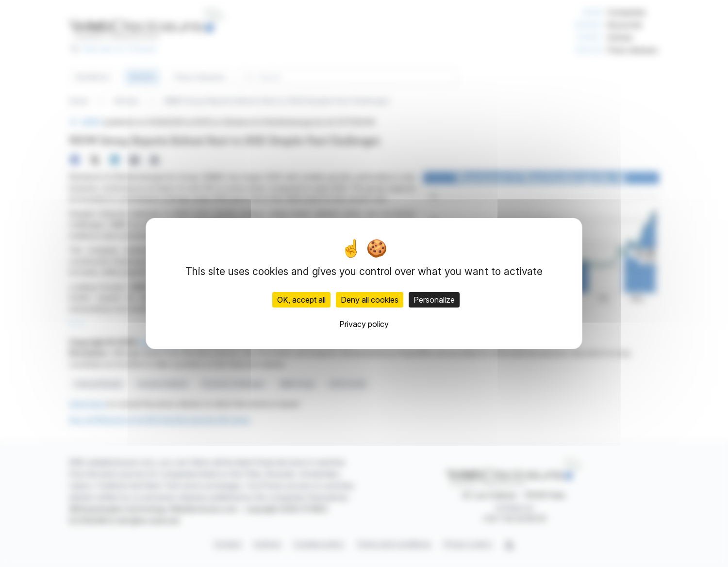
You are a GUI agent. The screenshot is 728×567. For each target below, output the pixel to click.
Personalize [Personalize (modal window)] (434, 300)
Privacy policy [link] (364, 324)
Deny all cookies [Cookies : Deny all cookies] (370, 300)
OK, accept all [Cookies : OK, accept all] (301, 300)
